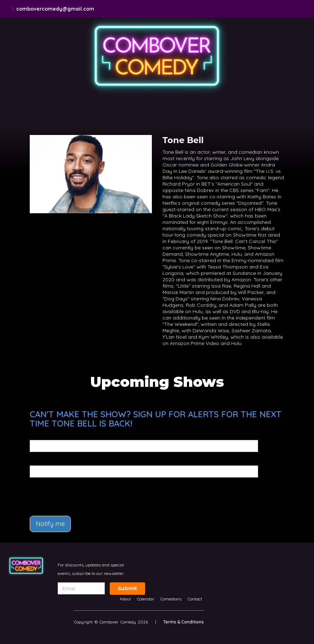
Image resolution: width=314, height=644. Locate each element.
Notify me (50, 524)
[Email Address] (81, 588)
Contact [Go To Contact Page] (195, 599)
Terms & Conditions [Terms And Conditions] (184, 622)
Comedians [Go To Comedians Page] (171, 599)
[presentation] (71, 493)
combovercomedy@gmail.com (55, 9)
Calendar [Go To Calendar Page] (146, 599)
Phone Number (48, 461)
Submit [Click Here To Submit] (127, 588)
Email (37, 435)
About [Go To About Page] (125, 599)
